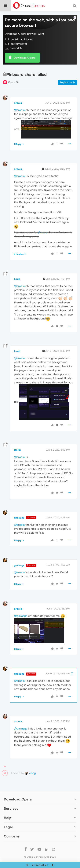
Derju (17, 439)
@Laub (43, 221)
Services (11, 797)
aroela (18, 92)
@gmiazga (21, 604)
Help (8, 806)
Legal (8, 816)
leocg (30, 762)
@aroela (19, 99)
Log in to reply (68, 71)
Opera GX (14, 71)
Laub (17, 268)
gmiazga (19, 506)
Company (12, 825)
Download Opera (25, 46)
